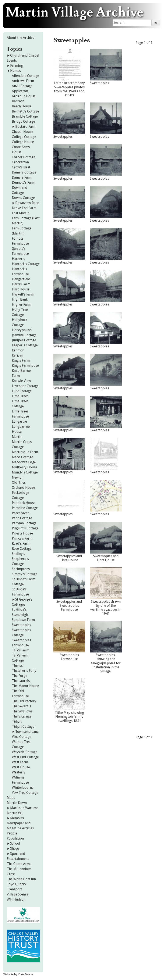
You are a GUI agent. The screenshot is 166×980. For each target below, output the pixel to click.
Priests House (22, 533)
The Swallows (22, 711)
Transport (14, 889)
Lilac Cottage (22, 391)
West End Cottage (25, 757)
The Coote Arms (19, 864)
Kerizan (17, 355)
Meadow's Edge (24, 462)
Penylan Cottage (24, 523)
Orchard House (23, 488)
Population (15, 838)
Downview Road (27, 203)
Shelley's (18, 554)
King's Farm (21, 360)
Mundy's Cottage (25, 472)
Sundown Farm (23, 620)
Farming (17, 66)
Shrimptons (21, 569)
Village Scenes (17, 894)
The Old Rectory (24, 701)
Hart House (21, 289)
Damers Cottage (24, 172)
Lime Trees (20, 396)
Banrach (18, 101)
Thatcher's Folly (24, 671)
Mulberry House (24, 467)
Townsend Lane (27, 732)
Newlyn (18, 477)
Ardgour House (24, 96)
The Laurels (21, 681)
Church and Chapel (25, 55)
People (12, 833)
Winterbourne (23, 788)
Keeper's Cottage (25, 345)
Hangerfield (21, 279)
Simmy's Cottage (25, 574)
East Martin (21, 213)
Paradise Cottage (25, 508)
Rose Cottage (22, 549)
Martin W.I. (15, 813)
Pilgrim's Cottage (25, 528)
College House (23, 142)
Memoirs (17, 818)
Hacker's (18, 259)
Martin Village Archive (75, 12)
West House (21, 767)
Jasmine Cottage (24, 335)
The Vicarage (22, 716)
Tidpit (17, 721)
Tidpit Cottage (23, 727)
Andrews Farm (23, 81)
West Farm (20, 762)
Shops (15, 849)
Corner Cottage (24, 157)
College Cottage (24, 137)
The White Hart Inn (21, 879)
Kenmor (18, 350)
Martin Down (17, 803)
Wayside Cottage (25, 752)
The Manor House (25, 686)
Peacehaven (21, 513)
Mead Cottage (22, 457)
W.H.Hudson (16, 899)
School (15, 843)
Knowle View (21, 381)
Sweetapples (21, 625)
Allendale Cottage (25, 76)
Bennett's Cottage (25, 111)
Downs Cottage (23, 198)
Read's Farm (21, 543)
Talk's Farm (21, 650)
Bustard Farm (26, 127)
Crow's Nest (21, 167)
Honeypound (22, 330)
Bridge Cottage (23, 121)
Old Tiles (19, 482)
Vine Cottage (22, 737)
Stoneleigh (20, 615)
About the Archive (21, 38)
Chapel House (22, 132)
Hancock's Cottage (26, 264)
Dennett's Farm (24, 183)
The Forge (20, 676)
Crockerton (20, 162)
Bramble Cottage (25, 116)
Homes (15, 71)
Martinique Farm (25, 452)
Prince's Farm (22, 538)
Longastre (19, 421)
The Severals (21, 706)
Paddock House (24, 503)
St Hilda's (19, 610)
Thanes (17, 666)
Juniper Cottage (24, 340)
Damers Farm (22, 177)
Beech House (22, 106)
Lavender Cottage (25, 386)
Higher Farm (22, 305)
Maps (11, 798)
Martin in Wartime (24, 808)
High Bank (20, 299)
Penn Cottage (22, 518)
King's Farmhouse (25, 366)
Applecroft (20, 91)
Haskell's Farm (23, 294)
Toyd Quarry (16, 884)
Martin (17, 437)
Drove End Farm (24, 208)
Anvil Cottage (22, 86)
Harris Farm (21, 284)
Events (12, 60)
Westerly (19, 772)
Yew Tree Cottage (25, 793)
